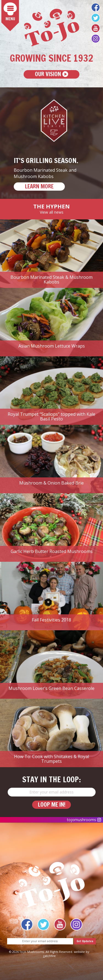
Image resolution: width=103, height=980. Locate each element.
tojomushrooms (84, 820)
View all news (52, 212)
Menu (11, 12)
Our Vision (51, 74)
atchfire (49, 956)
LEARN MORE (39, 186)
